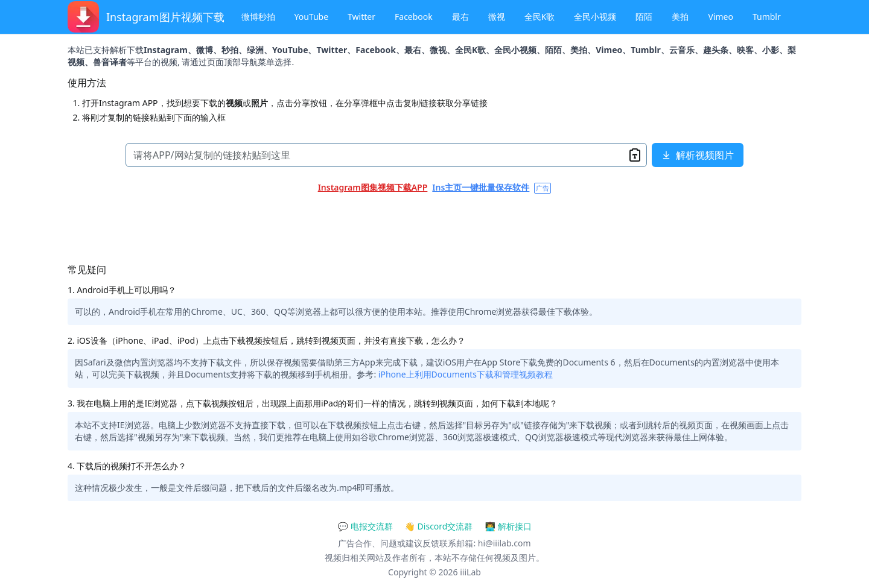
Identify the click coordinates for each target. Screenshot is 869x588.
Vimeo (720, 17)
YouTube (312, 17)
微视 (497, 17)
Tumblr (767, 17)
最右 (460, 17)
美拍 (680, 17)
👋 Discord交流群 (439, 526)
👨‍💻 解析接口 (508, 526)
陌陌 (644, 17)
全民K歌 (540, 17)
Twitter (361, 17)
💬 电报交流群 (365, 526)
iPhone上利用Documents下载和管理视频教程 (466, 374)
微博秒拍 (258, 17)
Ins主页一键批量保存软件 (481, 187)
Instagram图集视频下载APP (373, 187)
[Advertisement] (430, 226)
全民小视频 (595, 17)
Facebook (414, 17)
